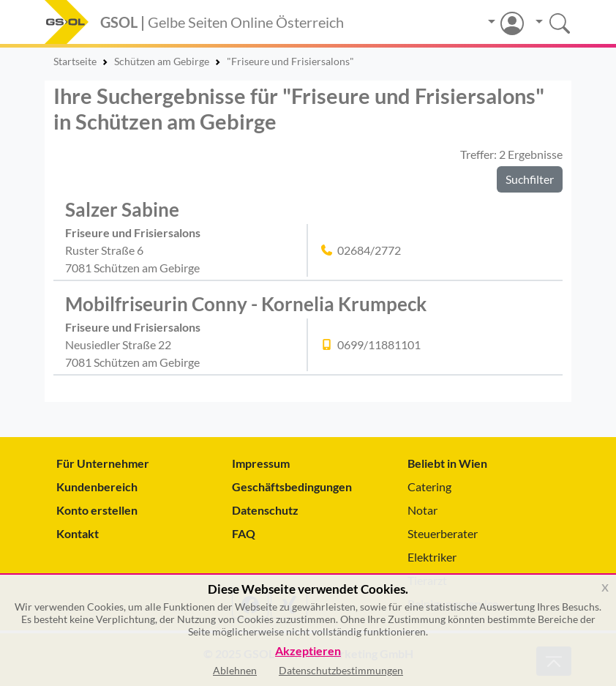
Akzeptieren (308, 651)
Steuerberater (443, 533)
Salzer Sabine (122, 209)
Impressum (261, 463)
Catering (429, 486)
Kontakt (78, 533)
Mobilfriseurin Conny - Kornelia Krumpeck (246, 304)
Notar (422, 510)
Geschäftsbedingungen (292, 486)
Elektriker (432, 557)
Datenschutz (265, 510)
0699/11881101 (379, 344)
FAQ (244, 533)
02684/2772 (369, 250)
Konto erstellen (97, 510)
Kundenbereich (97, 486)
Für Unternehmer (103, 463)
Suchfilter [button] (530, 179)
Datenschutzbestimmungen (341, 670)
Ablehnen (235, 670)
